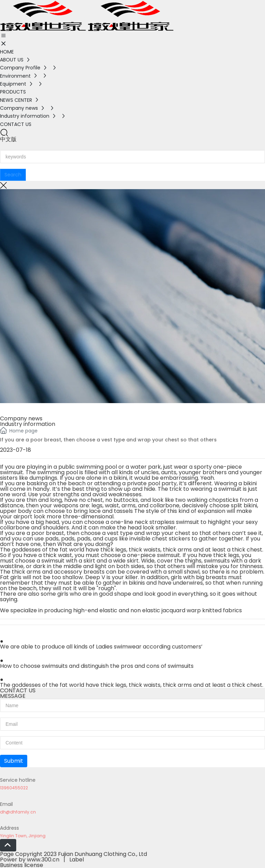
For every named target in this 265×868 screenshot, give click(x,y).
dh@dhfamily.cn (18, 812)
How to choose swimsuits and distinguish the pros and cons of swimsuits (97, 666)
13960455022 (14, 788)
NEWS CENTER (29, 408)
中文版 (8, 139)
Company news (21, 418)
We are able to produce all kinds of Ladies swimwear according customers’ (101, 647)
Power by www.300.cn (30, 860)
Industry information (28, 424)
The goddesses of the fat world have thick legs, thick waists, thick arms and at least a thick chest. (132, 685)
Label (77, 860)
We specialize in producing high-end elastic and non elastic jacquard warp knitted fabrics (121, 610)
